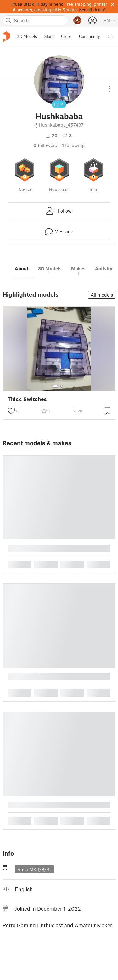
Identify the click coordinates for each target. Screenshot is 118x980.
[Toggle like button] (11, 411)
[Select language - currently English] (110, 20)
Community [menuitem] (90, 37)
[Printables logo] (6, 37)
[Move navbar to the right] (112, 37)
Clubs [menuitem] (66, 37)
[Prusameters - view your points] (77, 20)
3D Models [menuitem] (27, 37)
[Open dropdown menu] (109, 86)
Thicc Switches (27, 399)
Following (73, 145)
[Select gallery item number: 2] (62, 386)
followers (45, 145)
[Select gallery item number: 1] (55, 386)
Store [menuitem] (49, 37)
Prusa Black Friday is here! (37, 4)
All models (102, 295)
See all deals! (92, 10)
